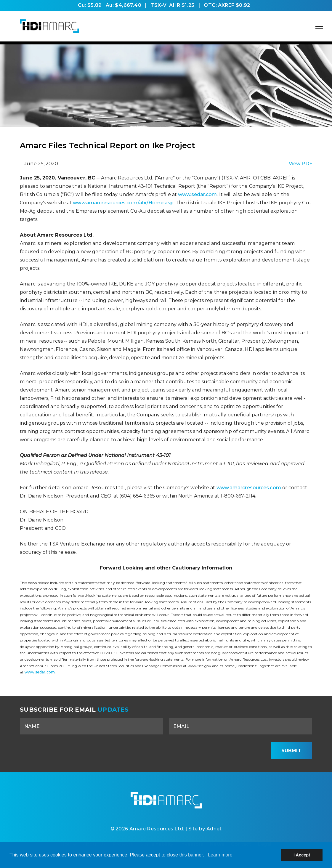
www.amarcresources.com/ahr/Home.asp (123, 203)
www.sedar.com (197, 194)
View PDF (300, 164)
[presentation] (220, 750)
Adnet (214, 829)
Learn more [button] (220, 855)
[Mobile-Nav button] (319, 26)
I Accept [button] (302, 855)
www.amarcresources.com (249, 488)
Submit (291, 751)
